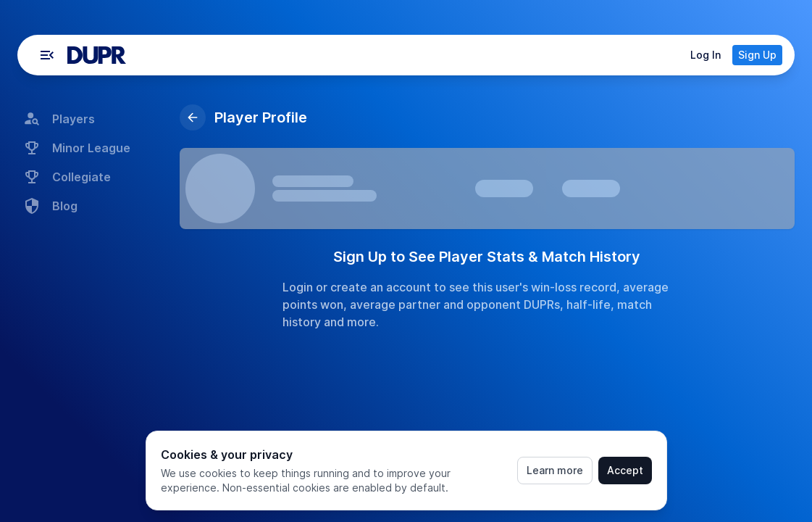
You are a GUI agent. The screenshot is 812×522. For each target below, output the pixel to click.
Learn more (555, 470)
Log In (706, 55)
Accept (625, 470)
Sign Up (757, 55)
